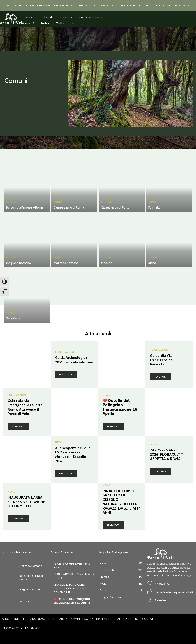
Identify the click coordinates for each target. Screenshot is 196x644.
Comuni (11, 202)
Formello (154, 207)
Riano (152, 263)
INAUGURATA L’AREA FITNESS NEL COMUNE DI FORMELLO (26, 502)
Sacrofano (13, 318)
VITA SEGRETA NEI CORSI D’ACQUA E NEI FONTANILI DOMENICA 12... (70, 588)
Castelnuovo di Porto (115, 207)
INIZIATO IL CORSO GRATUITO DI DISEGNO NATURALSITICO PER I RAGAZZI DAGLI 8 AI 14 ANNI (121, 502)
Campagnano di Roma (69, 207)
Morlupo (107, 263)
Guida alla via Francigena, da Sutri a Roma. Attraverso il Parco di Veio (25, 407)
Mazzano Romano (66, 263)
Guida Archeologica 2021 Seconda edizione (74, 360)
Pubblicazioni (65, 352)
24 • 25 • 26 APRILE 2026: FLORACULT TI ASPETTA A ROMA (167, 454)
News (106, 395)
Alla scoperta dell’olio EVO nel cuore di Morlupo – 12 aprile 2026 (73, 454)
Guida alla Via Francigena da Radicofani (161, 360)
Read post (66, 375)
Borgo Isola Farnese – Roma (25, 207)
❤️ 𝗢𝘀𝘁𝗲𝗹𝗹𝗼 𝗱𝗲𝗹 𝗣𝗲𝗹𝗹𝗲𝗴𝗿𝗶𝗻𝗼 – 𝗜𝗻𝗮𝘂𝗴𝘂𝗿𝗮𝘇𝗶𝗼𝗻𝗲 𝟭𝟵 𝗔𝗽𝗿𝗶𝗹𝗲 (120, 407)
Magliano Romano (19, 263)
